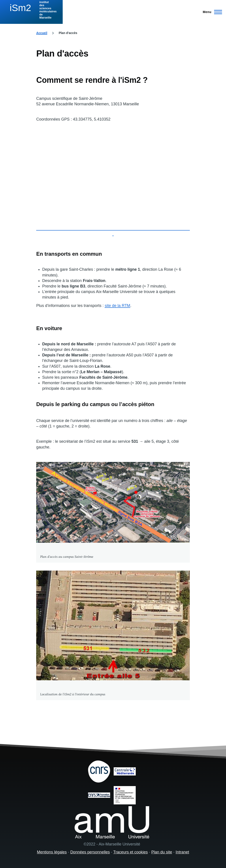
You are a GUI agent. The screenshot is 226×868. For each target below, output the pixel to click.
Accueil (42, 33)
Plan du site (162, 852)
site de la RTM (117, 306)
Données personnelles (90, 852)
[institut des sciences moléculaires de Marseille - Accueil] (31, 10)
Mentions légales (52, 852)
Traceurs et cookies (130, 852)
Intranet (182, 852)
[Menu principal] (211, 12)
